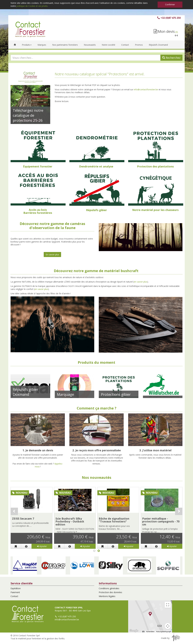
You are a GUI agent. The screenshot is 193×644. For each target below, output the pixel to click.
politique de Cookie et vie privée (32, 6)
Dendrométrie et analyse (96, 166)
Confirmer (170, 4)
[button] (25, 565)
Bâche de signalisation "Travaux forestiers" (114, 520)
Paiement (15, 592)
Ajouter (42, 546)
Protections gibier (116, 394)
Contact (14, 596)
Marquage (66, 394)
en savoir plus (141, 282)
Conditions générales (109, 588)
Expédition (16, 588)
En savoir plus (52, 255)
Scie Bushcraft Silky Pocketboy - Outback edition (70, 522)
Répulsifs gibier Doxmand (26, 392)
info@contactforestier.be (146, 89)
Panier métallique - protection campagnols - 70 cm (161, 522)
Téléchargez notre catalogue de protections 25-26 (28, 115)
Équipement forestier (38, 166)
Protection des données (110, 592)
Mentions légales (107, 596)
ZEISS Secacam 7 (23, 519)
